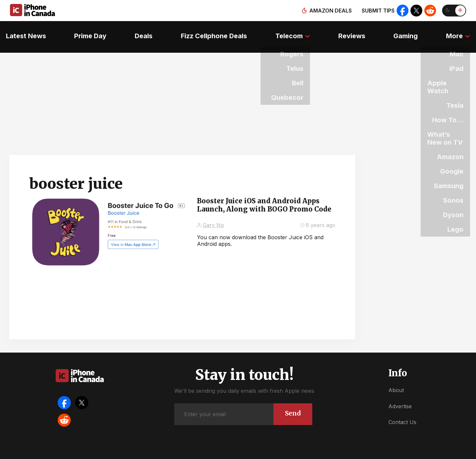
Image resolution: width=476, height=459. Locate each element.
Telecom (290, 31)
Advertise (400, 395)
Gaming (410, 31)
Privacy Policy (287, 452)
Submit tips (376, 11)
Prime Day (86, 31)
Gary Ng (213, 215)
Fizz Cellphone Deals (213, 31)
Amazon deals (328, 11)
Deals (141, 31)
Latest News (20, 31)
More (460, 31)
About (396, 380)
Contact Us (402, 412)
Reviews (354, 31)
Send (292, 402)
